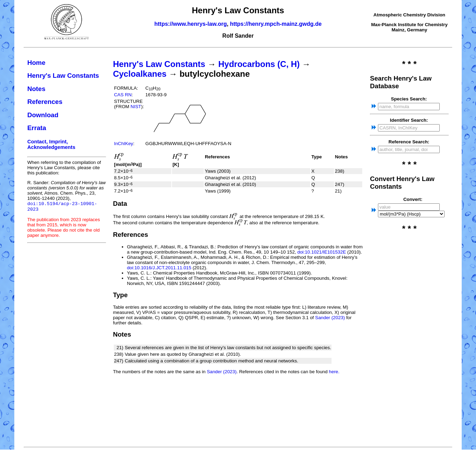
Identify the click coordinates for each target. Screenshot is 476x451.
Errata (37, 128)
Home (36, 63)
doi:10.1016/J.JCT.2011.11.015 (159, 268)
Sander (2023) (330, 318)
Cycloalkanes (140, 74)
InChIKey (124, 144)
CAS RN (123, 95)
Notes (36, 89)
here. (334, 372)
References (45, 102)
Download (43, 115)
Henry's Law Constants (63, 76)
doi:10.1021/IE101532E (322, 252)
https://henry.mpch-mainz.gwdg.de (276, 24)
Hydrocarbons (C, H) (259, 64)
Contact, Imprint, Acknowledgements (51, 144)
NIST (136, 107)
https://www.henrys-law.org (191, 24)
